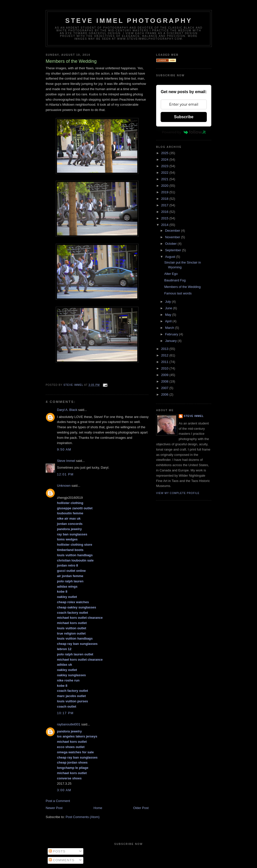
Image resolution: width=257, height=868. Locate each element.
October (171, 244)
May (169, 315)
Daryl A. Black (67, 410)
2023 (165, 166)
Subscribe (184, 117)
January (171, 341)
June (169, 308)
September (174, 250)
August (171, 257)
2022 (165, 173)
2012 (165, 355)
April (169, 321)
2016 (165, 212)
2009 (165, 375)
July (169, 302)
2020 (165, 186)
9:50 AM (64, 449)
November (173, 237)
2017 (165, 205)
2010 (165, 368)
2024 (165, 160)
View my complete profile (178, 493)
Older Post (141, 808)
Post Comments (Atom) (83, 817)
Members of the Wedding (182, 287)
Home (98, 808)
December (173, 231)
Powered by (184, 132)
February (172, 334)
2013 (165, 349)
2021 (165, 179)
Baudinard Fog (175, 280)
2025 (165, 153)
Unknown (64, 486)
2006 (165, 394)
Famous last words (178, 293)
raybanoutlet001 (69, 724)
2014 (165, 225)
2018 (165, 199)
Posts (57, 851)
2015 (165, 218)
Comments (62, 860)
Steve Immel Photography (129, 21)
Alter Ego (171, 274)
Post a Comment (58, 801)
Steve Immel (66, 461)
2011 (165, 362)
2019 (165, 192)
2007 (165, 388)
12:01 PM (65, 474)
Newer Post (54, 808)
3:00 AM (64, 790)
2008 (165, 381)
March (170, 328)
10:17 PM (65, 713)
